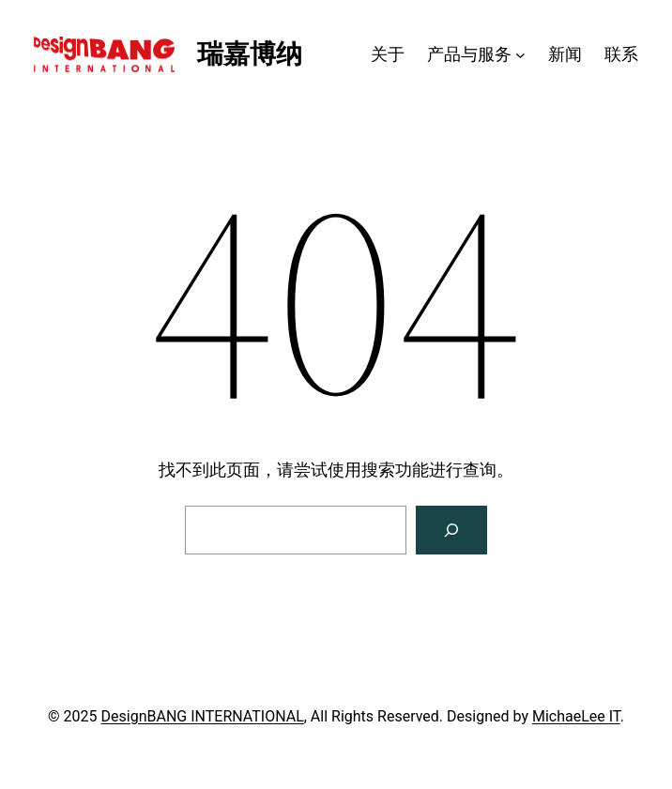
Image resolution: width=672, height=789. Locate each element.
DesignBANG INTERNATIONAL (203, 716)
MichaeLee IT (576, 716)
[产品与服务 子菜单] (520, 55)
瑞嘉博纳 (250, 54)
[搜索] (451, 530)
